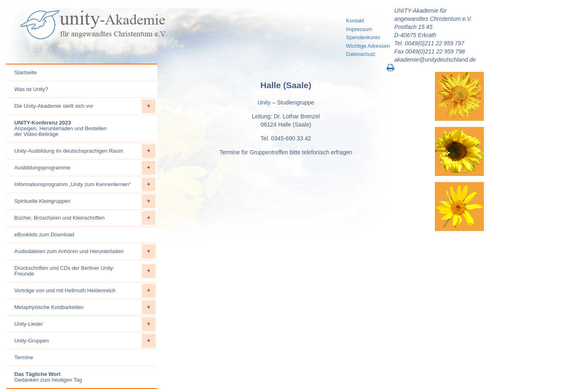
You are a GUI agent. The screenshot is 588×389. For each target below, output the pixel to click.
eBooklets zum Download (44, 235)
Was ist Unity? (31, 89)
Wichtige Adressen (368, 46)
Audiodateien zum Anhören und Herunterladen (85, 251)
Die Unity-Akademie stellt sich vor (85, 106)
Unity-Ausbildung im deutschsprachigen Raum (85, 151)
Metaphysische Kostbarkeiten (85, 307)
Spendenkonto (363, 37)
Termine (24, 357)
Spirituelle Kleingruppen (85, 201)
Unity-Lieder (85, 324)
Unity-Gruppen (85, 341)
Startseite (26, 72)
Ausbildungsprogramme (85, 168)
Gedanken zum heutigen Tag (48, 377)
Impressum (359, 29)
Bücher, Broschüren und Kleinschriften (85, 218)
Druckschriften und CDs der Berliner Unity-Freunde (85, 271)
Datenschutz (361, 54)
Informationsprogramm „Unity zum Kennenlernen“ (85, 184)
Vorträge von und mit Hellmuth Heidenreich (85, 291)
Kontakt (355, 21)
